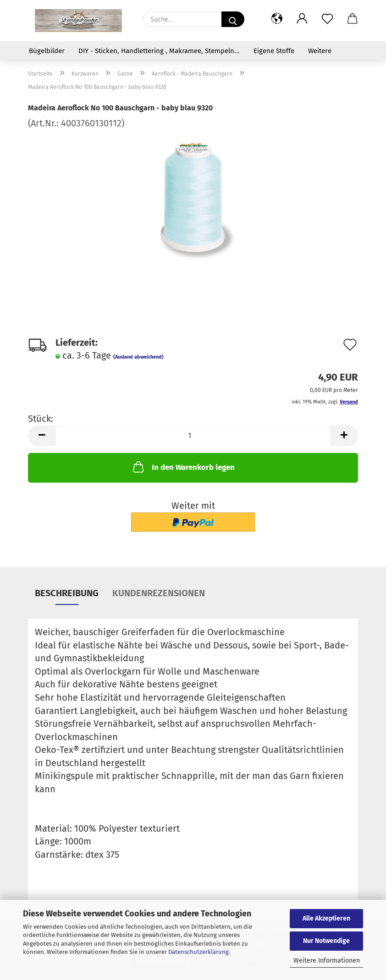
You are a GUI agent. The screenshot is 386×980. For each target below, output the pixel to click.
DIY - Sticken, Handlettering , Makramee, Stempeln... (159, 51)
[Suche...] (233, 19)
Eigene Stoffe (274, 51)
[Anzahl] (193, 436)
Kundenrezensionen (159, 593)
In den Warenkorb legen (183, 467)
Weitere (320, 51)
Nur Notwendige (326, 941)
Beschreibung (67, 593)
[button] (277, 19)
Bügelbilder (47, 51)
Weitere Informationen (327, 961)
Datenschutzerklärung (199, 952)
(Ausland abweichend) (138, 357)
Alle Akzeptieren (326, 918)
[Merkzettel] (327, 19)
